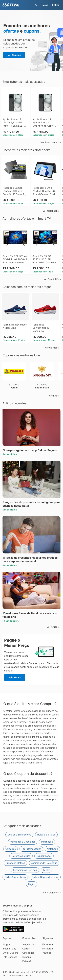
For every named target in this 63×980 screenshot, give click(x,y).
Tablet (46, 870)
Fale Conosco (10, 957)
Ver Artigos (54, 627)
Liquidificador (44, 856)
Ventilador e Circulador (23, 842)
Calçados (10, 849)
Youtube (47, 953)
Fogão (32, 884)
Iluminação (47, 842)
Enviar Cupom (10, 953)
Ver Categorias (52, 893)
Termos (28, 976)
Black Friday (9, 949)
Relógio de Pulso (46, 835)
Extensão (27, 961)
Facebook (48, 944)
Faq (4, 976)
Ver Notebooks (52, 211)
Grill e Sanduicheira (15, 877)
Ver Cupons (14, 55)
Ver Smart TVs (53, 279)
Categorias (28, 953)
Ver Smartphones (51, 142)
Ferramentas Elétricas (25, 870)
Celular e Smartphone (19, 835)
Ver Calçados (53, 348)
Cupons (27, 957)
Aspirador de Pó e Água (44, 863)
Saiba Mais (15, 677)
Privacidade (15, 976)
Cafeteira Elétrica (21, 856)
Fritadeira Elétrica (15, 863)
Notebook (52, 849)
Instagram (48, 949)
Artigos (6, 944)
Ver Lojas (55, 396)
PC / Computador (31, 849)
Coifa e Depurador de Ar (45, 877)
